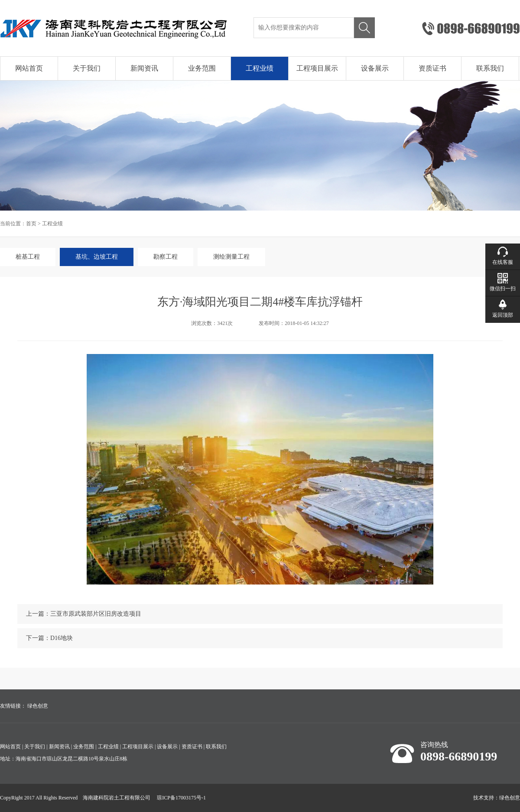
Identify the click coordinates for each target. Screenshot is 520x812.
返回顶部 (503, 315)
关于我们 (87, 68)
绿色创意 (38, 706)
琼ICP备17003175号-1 (181, 798)
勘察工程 (166, 257)
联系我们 (490, 68)
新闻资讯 (144, 68)
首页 (31, 224)
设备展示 (375, 68)
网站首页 (29, 68)
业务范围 (202, 68)
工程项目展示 (317, 68)
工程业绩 (260, 68)
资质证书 (432, 68)
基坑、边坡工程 (97, 257)
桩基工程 (28, 257)
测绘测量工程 (231, 257)
